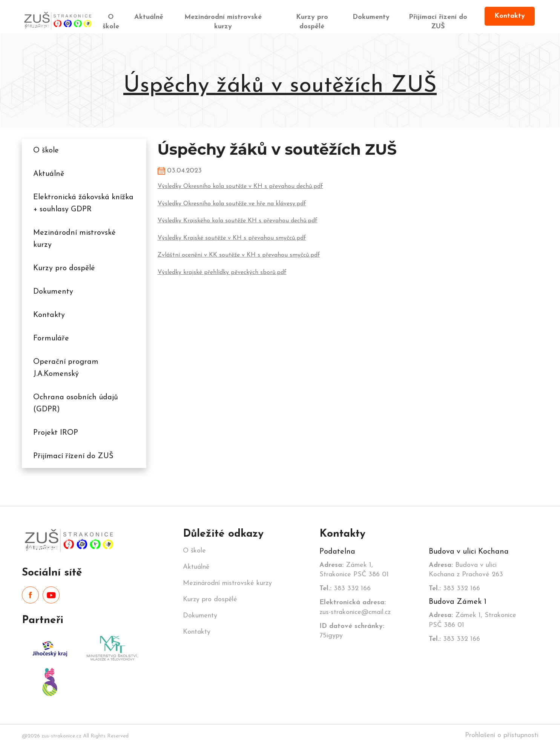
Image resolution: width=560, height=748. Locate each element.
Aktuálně (149, 17)
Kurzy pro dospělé (312, 22)
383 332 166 (345, 589)
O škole (111, 22)
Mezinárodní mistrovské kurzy (223, 22)
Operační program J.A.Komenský (66, 368)
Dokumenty (371, 17)
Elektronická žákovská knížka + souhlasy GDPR (83, 203)
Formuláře (51, 339)
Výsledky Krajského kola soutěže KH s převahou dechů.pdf (238, 221)
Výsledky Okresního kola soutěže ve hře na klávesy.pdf (232, 204)
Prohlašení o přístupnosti (502, 735)
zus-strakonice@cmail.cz (355, 607)
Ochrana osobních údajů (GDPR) (76, 403)
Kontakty (510, 16)
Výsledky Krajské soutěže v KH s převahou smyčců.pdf (232, 238)
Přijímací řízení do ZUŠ (438, 22)
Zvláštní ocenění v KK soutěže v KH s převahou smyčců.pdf (239, 255)
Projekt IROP (56, 433)
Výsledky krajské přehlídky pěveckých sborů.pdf (222, 272)
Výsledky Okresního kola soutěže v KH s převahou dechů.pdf (240, 186)
